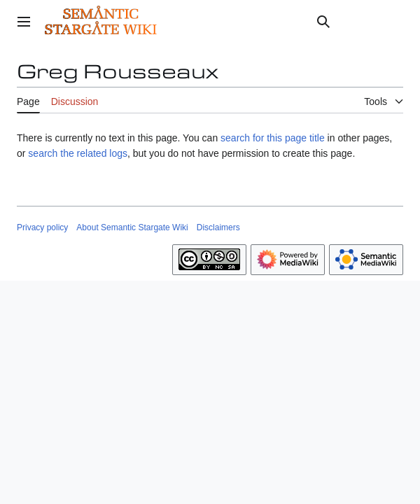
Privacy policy (42, 227)
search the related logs (78, 153)
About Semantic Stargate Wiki (132, 227)
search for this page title (273, 138)
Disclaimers (218, 227)
